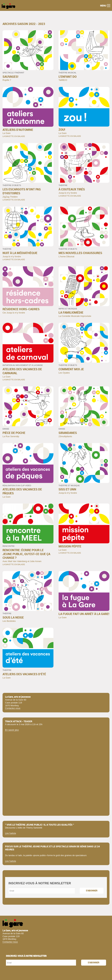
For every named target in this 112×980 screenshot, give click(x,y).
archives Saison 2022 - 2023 (24, 24)
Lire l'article (11, 833)
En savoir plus (12, 730)
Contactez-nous (13, 708)
